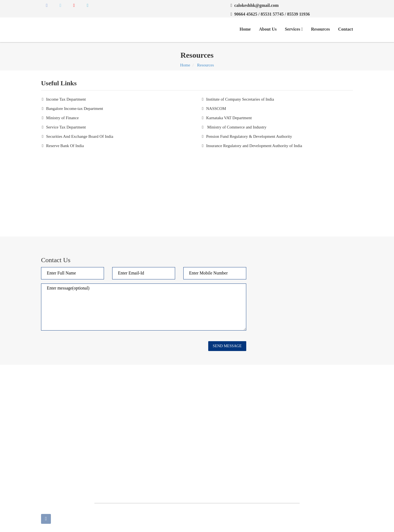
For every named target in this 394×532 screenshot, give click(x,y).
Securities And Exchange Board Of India (79, 136)
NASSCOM (216, 109)
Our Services (163, 400)
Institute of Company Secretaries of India (240, 99)
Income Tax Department (66, 99)
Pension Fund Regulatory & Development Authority (249, 136)
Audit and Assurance (169, 419)
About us (209, 410)
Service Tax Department (66, 127)
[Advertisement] (197, 190)
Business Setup (214, 419)
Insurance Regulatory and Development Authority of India (254, 146)
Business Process (166, 429)
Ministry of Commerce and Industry (236, 127)
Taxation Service (215, 429)
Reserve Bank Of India (65, 146)
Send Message (227, 346)
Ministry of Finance (62, 118)
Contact (346, 29)
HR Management (215, 438)
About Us (268, 29)
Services (294, 29)
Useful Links (163, 410)
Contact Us (210, 400)
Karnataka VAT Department (229, 118)
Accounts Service (166, 438)
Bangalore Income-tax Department (74, 109)
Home (245, 29)
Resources (321, 29)
